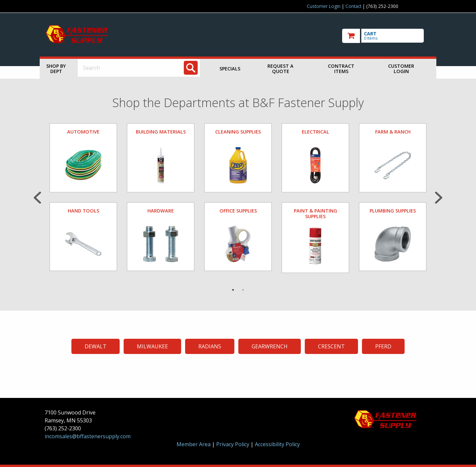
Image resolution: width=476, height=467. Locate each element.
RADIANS (210, 346)
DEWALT (96, 346)
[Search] (191, 68)
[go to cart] (387, 36)
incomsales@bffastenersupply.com (88, 436)
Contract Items (341, 69)
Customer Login (324, 6)
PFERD (383, 346)
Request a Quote (280, 69)
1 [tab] (233, 290)
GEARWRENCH (270, 346)
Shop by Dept (56, 69)
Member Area (194, 444)
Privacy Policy (233, 444)
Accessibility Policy (277, 444)
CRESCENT (331, 346)
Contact (353, 6)
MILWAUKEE (152, 346)
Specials (230, 69)
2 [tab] (243, 290)
